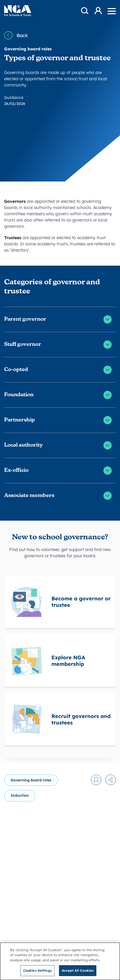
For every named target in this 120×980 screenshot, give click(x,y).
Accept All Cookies (78, 973)
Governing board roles (31, 780)
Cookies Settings (37, 973)
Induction (20, 795)
